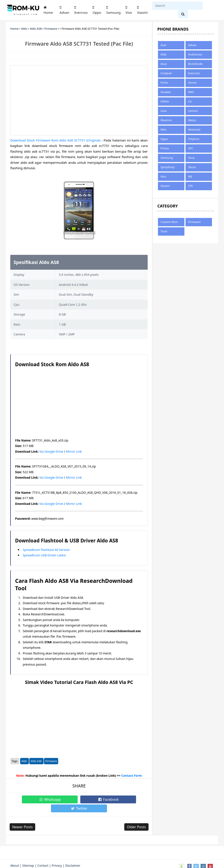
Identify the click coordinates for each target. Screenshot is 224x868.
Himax (192, 83)
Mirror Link (74, 451)
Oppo (97, 10)
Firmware (51, 761)
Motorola (194, 129)
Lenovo (193, 111)
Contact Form (132, 776)
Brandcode (195, 64)
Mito (164, 129)
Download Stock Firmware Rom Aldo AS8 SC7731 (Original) (56, 140)
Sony (191, 158)
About (15, 857)
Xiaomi (142, 10)
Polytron (194, 139)
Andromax (195, 54)
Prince (165, 148)
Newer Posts (23, 818)
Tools (164, 231)
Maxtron (166, 120)
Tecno (192, 167)
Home (48, 10)
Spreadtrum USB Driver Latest (44, 555)
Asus (164, 64)
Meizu (192, 120)
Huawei (166, 92)
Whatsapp (43, 799)
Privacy (57, 857)
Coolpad (166, 73)
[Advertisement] (79, 100)
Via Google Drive (51, 451)
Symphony (168, 167)
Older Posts (136, 818)
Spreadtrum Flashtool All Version (46, 550)
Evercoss (81, 10)
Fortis (164, 83)
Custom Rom (169, 222)
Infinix (165, 101)
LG (190, 101)
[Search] (178, 6)
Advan (65, 10)
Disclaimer (73, 857)
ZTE (191, 186)
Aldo (25, 761)
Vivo (129, 10)
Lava (164, 111)
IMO (191, 92)
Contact (43, 857)
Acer (164, 45)
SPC (191, 148)
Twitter (115, 799)
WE (190, 176)
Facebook (79, 799)
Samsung (114, 10)
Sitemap (28, 857)
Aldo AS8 (36, 761)
